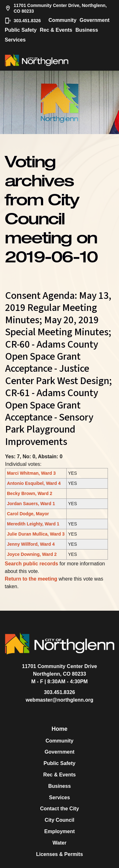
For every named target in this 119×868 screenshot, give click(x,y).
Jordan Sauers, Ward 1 (31, 504)
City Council (60, 820)
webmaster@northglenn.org (60, 700)
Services (15, 40)
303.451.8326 (23, 21)
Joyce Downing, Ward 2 (32, 554)
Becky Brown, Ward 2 (30, 493)
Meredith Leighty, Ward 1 (33, 524)
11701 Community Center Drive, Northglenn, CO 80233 (56, 8)
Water (60, 843)
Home (59, 729)
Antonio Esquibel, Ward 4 (34, 483)
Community (63, 20)
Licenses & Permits (60, 854)
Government (95, 20)
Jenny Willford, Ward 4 (31, 544)
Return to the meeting (31, 579)
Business (87, 30)
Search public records (31, 564)
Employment (59, 831)
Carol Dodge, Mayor (28, 514)
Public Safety (21, 30)
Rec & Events (56, 30)
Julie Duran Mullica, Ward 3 (36, 534)
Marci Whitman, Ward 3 (31, 473)
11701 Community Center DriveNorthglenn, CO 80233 (60, 670)
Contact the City (60, 809)
